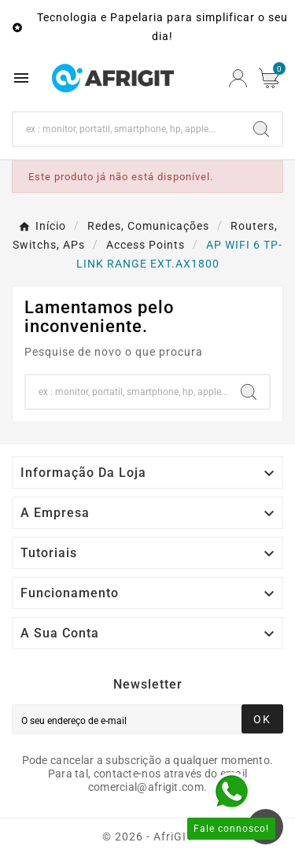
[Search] (127, 129)
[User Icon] (238, 78)
